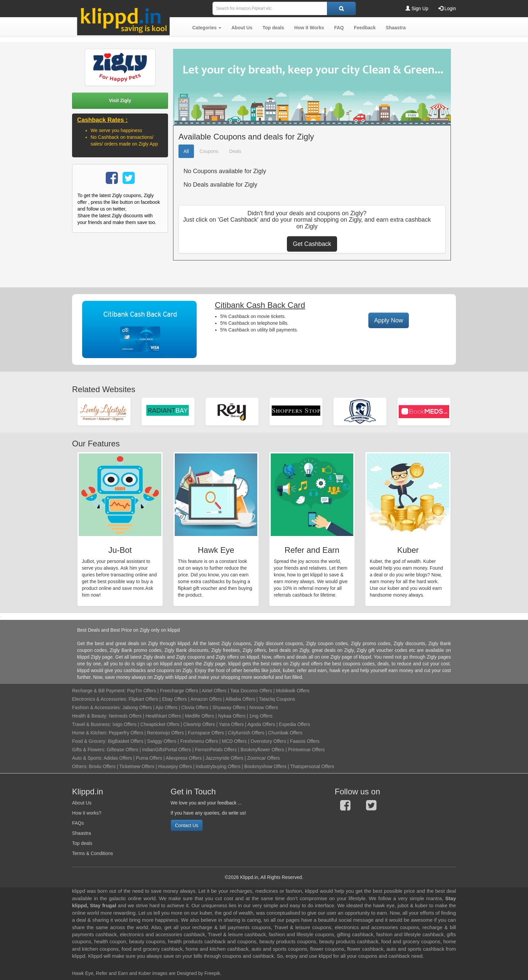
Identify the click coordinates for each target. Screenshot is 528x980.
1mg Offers (261, 716)
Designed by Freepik (198, 973)
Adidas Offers (118, 758)
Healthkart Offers (163, 716)
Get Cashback (312, 244)
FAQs (78, 823)
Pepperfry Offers (126, 733)
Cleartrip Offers (199, 724)
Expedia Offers (294, 724)
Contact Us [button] (187, 825)
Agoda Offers (261, 724)
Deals (235, 151)
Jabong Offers (137, 707)
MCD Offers (234, 741)
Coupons (209, 151)
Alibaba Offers (240, 699)
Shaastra (81, 833)
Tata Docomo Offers (251, 691)
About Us (82, 803)
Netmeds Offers (125, 716)
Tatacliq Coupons (277, 699)
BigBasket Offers (126, 741)
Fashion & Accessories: (97, 707)
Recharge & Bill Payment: (99, 691)
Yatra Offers (231, 724)
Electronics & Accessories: (100, 699)
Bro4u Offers (102, 766)
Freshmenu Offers (199, 741)
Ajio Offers (167, 707)
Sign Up (417, 8)
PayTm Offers (141, 691)
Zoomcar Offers (263, 758)
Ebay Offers (174, 699)
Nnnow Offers (263, 707)
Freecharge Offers (179, 691)
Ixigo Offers (124, 724)
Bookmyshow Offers (266, 766)
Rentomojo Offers (166, 733)
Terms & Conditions (92, 853)
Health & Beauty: (90, 716)
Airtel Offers (214, 691)
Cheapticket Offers (160, 724)
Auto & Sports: (88, 758)
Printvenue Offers (306, 750)
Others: (80, 766)
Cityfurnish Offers (246, 733)
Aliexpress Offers (184, 758)
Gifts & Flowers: (89, 750)
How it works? (87, 813)
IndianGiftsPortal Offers (167, 750)
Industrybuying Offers (218, 766)
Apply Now (389, 320)
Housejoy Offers (175, 766)
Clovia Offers (195, 707)
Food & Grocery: (89, 741)
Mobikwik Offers (292, 691)
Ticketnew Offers (137, 766)
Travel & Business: (92, 724)
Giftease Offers (123, 750)
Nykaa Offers (232, 716)
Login (447, 8)
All (186, 151)
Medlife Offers (200, 716)
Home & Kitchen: (90, 733)
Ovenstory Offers (268, 741)
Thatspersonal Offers (312, 766)
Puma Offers (149, 758)
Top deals (82, 843)
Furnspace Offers (206, 733)
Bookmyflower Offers (262, 750)
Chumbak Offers (285, 733)
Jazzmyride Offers (224, 758)
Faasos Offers (305, 741)
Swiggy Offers (162, 741)
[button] (207, 28)
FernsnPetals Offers (216, 750)
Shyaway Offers (229, 707)
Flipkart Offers (143, 699)
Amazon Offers (206, 699)
